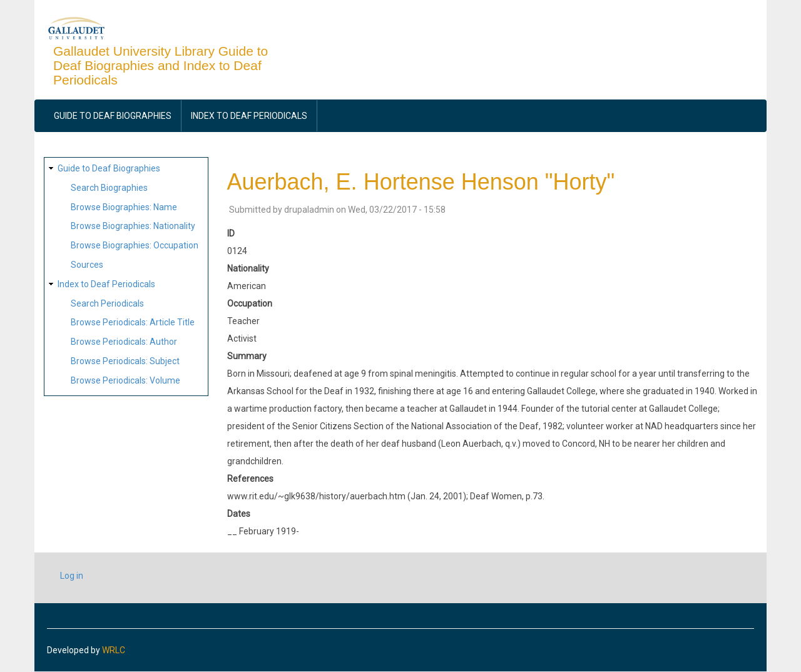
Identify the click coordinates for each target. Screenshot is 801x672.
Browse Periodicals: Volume (125, 380)
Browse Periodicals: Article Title (133, 322)
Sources (87, 265)
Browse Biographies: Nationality (133, 226)
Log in (72, 576)
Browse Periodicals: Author (124, 342)
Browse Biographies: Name (124, 207)
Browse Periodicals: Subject (125, 361)
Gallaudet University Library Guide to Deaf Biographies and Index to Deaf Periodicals (161, 65)
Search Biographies (109, 188)
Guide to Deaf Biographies (113, 116)
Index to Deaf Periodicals (249, 116)
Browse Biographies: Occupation (135, 245)
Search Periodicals (107, 303)
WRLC (114, 650)
